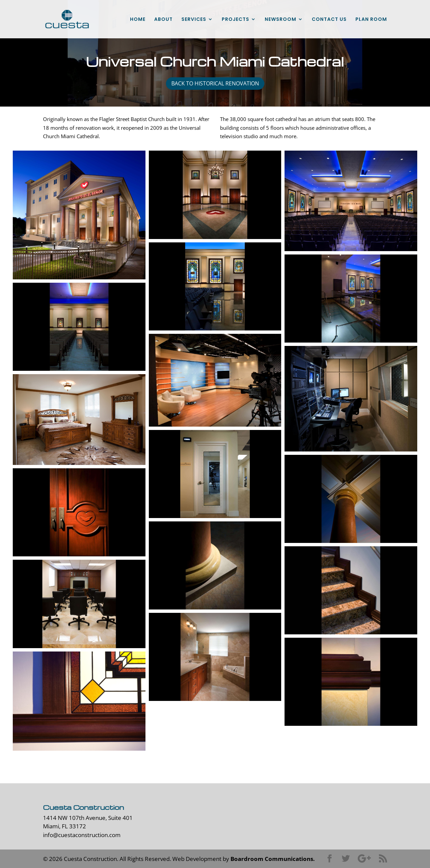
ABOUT (163, 20)
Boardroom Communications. (273, 859)
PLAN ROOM (371, 20)
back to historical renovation (215, 83)
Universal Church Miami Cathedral (215, 61)
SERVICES (194, 20)
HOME (138, 20)
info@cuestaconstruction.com (82, 835)
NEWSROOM (281, 20)
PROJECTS (235, 20)
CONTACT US (329, 20)
